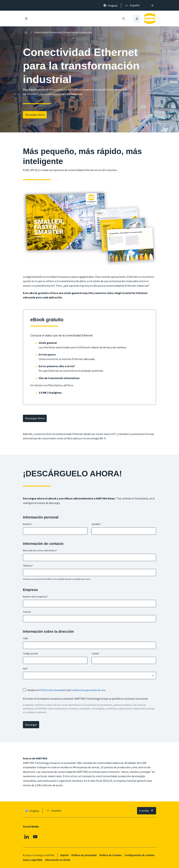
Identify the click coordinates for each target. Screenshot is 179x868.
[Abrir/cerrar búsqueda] (124, 19)
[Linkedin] (27, 837)
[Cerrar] (152, 5)
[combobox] (87, 675)
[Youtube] (35, 837)
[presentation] (132, 5)
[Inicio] (26, 32)
